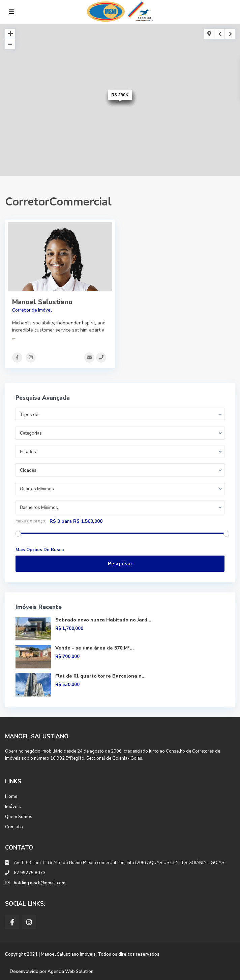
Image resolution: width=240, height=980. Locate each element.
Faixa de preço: (31, 521)
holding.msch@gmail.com (40, 883)
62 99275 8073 (30, 873)
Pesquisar (120, 564)
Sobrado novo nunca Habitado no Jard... (103, 620)
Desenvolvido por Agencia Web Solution (52, 972)
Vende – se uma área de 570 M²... (95, 648)
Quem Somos (19, 817)
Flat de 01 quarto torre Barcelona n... (100, 676)
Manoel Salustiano (42, 302)
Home (11, 797)
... (14, 337)
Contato (14, 827)
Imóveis (13, 807)
